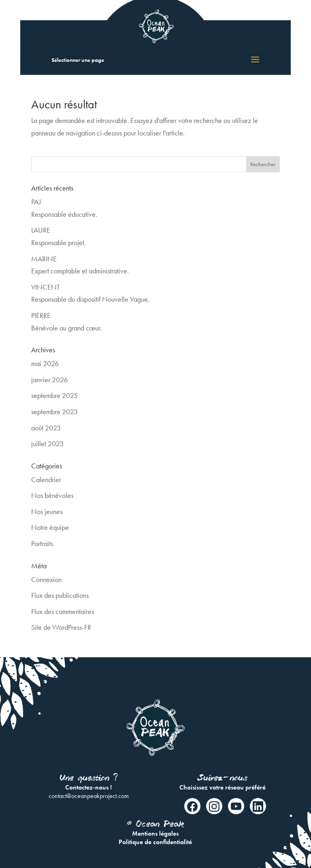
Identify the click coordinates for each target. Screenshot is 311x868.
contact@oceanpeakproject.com (89, 796)
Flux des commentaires (63, 611)
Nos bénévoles (52, 495)
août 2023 (46, 428)
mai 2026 (45, 363)
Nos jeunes (47, 511)
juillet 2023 (47, 444)
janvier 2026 (49, 380)
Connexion (46, 579)
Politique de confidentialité (155, 842)
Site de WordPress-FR (61, 627)
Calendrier (46, 480)
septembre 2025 (54, 395)
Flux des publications (60, 595)
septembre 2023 (54, 412)
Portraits (42, 543)
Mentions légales (155, 833)
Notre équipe (50, 527)
